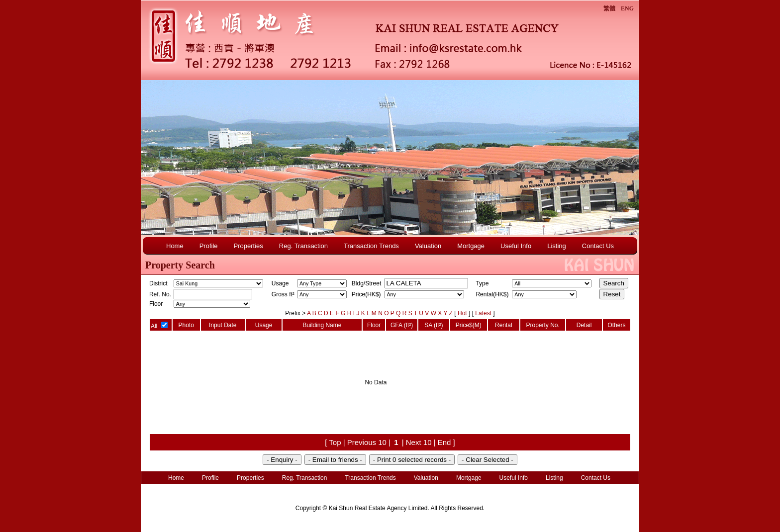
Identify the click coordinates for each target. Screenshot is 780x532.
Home (175, 246)
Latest (484, 313)
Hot (463, 313)
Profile (209, 246)
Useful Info (516, 246)
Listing (557, 246)
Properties (248, 246)
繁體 (609, 8)
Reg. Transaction (303, 246)
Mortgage (471, 246)
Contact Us (598, 246)
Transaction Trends (371, 246)
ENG (627, 8)
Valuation (428, 246)
